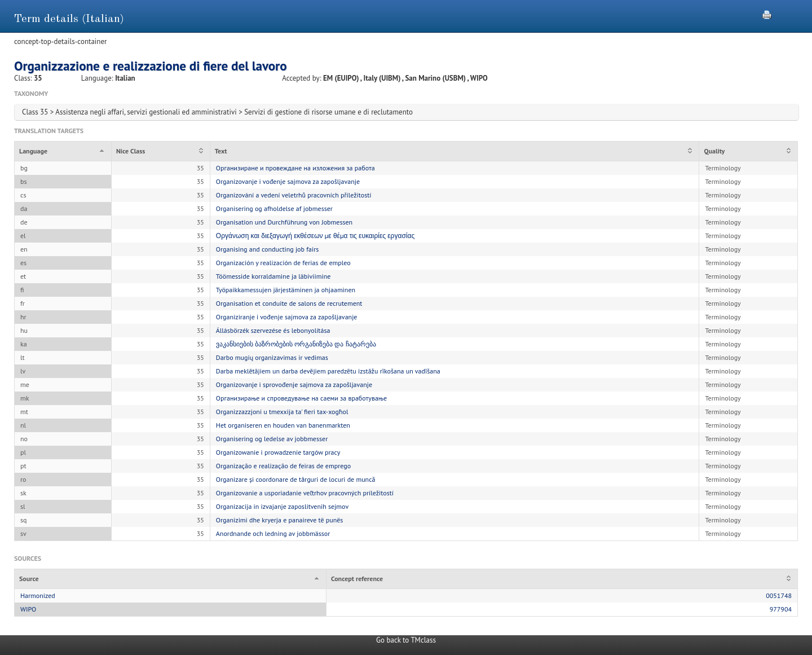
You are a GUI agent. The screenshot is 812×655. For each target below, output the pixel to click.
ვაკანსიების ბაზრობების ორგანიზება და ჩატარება (296, 344)
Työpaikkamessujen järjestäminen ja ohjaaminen (286, 290)
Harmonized (38, 595)
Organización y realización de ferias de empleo (283, 263)
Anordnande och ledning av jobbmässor (273, 533)
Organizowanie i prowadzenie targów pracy (278, 452)
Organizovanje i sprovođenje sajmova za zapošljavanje (294, 384)
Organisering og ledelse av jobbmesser (272, 439)
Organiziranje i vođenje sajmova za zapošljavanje (287, 317)
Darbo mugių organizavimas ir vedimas (272, 357)
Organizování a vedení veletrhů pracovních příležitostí (294, 195)
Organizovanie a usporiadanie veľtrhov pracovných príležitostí (305, 493)
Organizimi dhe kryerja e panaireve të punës (280, 520)
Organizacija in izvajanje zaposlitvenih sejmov (282, 506)
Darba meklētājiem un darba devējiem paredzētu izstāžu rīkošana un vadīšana (328, 371)
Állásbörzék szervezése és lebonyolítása (273, 330)
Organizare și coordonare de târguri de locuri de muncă (296, 479)
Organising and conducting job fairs (268, 249)
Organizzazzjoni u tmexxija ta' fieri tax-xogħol (282, 412)
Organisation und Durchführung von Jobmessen (284, 222)
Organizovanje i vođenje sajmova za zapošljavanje (288, 181)
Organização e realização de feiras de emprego (283, 466)
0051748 (779, 595)
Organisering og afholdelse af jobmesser (274, 208)
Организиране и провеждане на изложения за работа (295, 168)
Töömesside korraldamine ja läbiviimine (273, 276)
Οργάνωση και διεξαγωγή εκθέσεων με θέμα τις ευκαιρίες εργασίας (315, 236)
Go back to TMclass (406, 640)
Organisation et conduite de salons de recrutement (289, 303)
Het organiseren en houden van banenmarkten (283, 425)
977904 (781, 609)
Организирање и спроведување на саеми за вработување (301, 398)
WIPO (28, 609)
